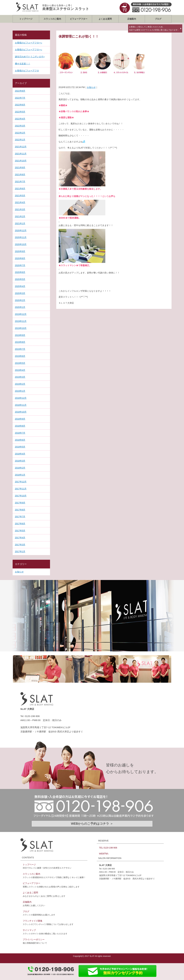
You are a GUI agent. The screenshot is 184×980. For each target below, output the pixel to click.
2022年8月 (20, 91)
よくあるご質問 (30, 893)
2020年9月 (20, 251)
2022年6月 (20, 105)
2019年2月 (20, 384)
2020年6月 (20, 272)
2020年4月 (20, 286)
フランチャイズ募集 (33, 921)
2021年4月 (20, 202)
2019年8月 (20, 342)
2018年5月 (20, 447)
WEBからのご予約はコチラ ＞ (92, 824)
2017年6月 (20, 524)
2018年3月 (20, 461)
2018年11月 (21, 405)
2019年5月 (20, 363)
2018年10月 (21, 412)
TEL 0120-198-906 (108, 848)
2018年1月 (20, 475)
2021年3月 (20, 209)
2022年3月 (20, 126)
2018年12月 (21, 398)
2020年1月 (20, 307)
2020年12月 (21, 230)
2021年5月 (20, 196)
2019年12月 (21, 314)
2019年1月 (20, 391)
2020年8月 (20, 258)
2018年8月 (20, 426)
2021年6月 (20, 189)
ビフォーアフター (79, 19)
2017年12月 (21, 482)
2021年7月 (20, 182)
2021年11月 (21, 154)
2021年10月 (21, 161)
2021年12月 (21, 147)
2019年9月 (20, 335)
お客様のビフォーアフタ (27, 71)
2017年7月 (20, 517)
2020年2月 (20, 300)
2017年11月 (21, 489)
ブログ (158, 19)
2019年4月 (20, 370)
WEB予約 (104, 854)
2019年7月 (20, 349)
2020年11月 (21, 237)
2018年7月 (20, 433)
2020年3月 (20, 293)
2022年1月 (20, 140)
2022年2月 (20, 133)
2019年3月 (20, 377)
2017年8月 (20, 510)
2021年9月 (20, 168)
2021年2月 (20, 216)
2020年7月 (20, 265)
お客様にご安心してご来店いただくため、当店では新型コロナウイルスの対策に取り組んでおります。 (154, 28)
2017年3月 (20, 545)
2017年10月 (21, 496)
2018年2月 (20, 468)
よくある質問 (105, 19)
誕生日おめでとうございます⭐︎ (30, 57)
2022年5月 (20, 112)
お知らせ (91, 87)
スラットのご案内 (52, 19)
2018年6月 (20, 440)
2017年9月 (20, 503)
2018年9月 (20, 419)
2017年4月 (20, 538)
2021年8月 (20, 175)
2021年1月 (20, 223)
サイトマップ (29, 930)
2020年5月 (20, 279)
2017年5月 (20, 531)
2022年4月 (20, 119)
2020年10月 (21, 244)
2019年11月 (21, 321)
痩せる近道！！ (23, 64)
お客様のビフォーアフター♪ (29, 43)
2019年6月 (20, 356)
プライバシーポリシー (34, 939)
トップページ (26, 19)
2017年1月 (20, 551)
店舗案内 (132, 19)
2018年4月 (20, 454)
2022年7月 (20, 98)
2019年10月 (21, 328)
